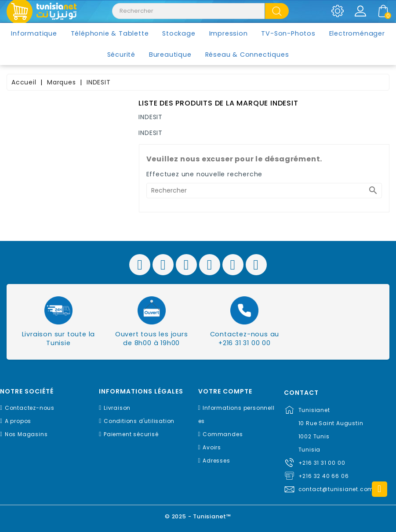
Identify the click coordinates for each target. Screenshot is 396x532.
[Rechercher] (264, 191)
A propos (18, 421)
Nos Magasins (26, 434)
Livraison (117, 408)
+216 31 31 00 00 (322, 463)
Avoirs (212, 447)
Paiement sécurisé (131, 434)
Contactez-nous (30, 408)
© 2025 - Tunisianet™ (198, 516)
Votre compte (225, 392)
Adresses (216, 461)
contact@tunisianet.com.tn (340, 489)
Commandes (223, 434)
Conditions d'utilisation (139, 421)
